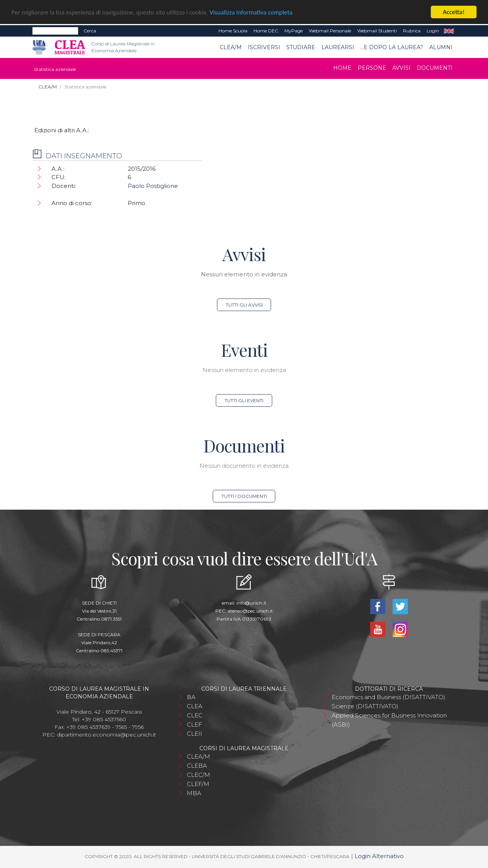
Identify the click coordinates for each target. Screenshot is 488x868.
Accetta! (454, 12)
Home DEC (266, 31)
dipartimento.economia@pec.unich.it (106, 735)
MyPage (294, 31)
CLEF (194, 724)
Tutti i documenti (244, 496)
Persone (372, 68)
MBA (194, 793)
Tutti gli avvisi (244, 305)
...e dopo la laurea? (392, 47)
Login (433, 31)
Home (342, 68)
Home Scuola (233, 31)
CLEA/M (231, 47)
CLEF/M (198, 784)
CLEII (194, 734)
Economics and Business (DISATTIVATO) (388, 697)
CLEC (195, 715)
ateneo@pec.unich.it (250, 611)
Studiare (301, 47)
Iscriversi (264, 47)
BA (191, 697)
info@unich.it (251, 603)
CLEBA (197, 766)
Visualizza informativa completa (251, 12)
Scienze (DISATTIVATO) (365, 706)
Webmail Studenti (377, 31)
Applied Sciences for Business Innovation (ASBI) (389, 720)
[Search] (55, 31)
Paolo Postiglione (153, 186)
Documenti (435, 68)
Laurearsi (338, 47)
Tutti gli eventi (244, 400)
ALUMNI (441, 47)
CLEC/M (198, 775)
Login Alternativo (379, 856)
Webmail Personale (330, 31)
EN (449, 31)
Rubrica (412, 31)
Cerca (90, 31)
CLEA (195, 706)
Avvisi (401, 68)
